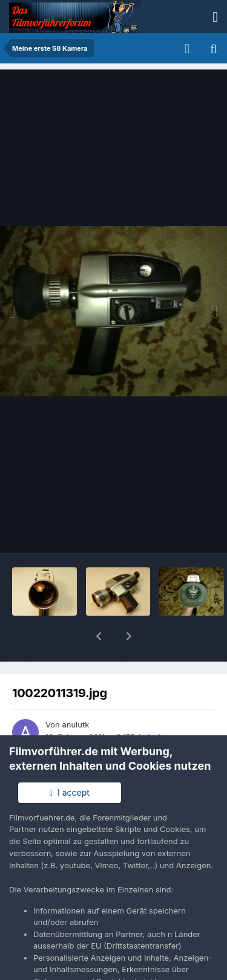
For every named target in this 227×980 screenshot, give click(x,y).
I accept (70, 792)
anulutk (75, 693)
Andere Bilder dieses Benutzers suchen (118, 718)
